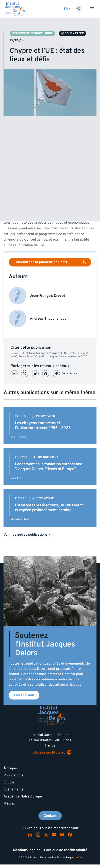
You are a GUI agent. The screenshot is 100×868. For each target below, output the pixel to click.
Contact (50, 816)
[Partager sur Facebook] (46, 374)
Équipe (9, 782)
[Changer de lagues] (67, 9)
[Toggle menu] (92, 9)
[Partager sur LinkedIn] (14, 374)
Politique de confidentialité (66, 850)
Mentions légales (27, 850)
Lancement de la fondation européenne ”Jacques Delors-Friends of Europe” (49, 467)
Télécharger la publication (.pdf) (50, 262)
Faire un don (24, 695)
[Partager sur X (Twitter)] (25, 374)
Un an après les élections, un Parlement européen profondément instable (49, 508)
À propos (11, 768)
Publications (13, 775)
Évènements (14, 789)
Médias (9, 803)
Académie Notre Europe (23, 796)
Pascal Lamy (16, 478)
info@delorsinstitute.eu (50, 753)
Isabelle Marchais (19, 519)
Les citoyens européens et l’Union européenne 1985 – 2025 (43, 425)
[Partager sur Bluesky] (35, 374)
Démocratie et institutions (32, 33)
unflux (78, 858)
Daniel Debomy (18, 437)
